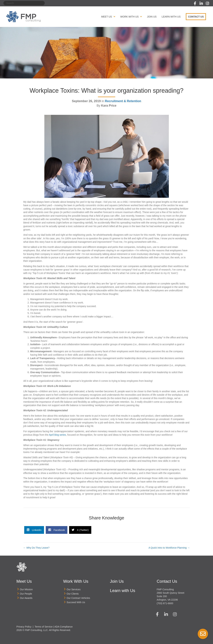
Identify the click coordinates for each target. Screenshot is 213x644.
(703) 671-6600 (165, 603)
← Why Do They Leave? (36, 548)
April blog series (57, 435)
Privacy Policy (24, 627)
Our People (26, 594)
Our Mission (26, 589)
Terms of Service (44, 627)
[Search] (24, 3)
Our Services (74, 589)
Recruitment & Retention (123, 101)
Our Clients (73, 594)
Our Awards (26, 598)
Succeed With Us (76, 602)
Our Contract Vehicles (78, 598)
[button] (195, 3)
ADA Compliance (64, 627)
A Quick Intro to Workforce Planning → (169, 548)
